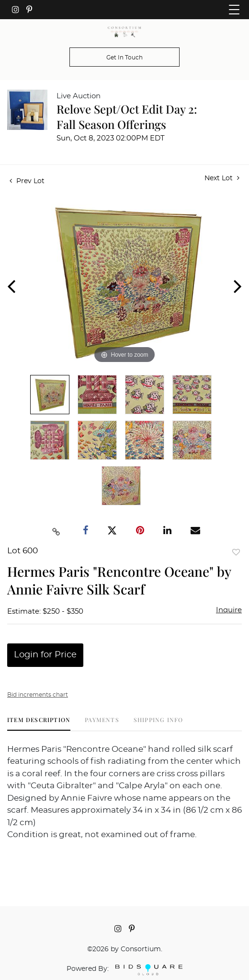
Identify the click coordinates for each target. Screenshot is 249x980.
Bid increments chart (38, 695)
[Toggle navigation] (234, 10)
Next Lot (222, 178)
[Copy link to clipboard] (57, 531)
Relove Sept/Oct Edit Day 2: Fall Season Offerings (127, 117)
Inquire (229, 610)
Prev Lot (27, 181)
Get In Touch (124, 58)
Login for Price (45, 655)
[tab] (39, 723)
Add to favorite (236, 552)
